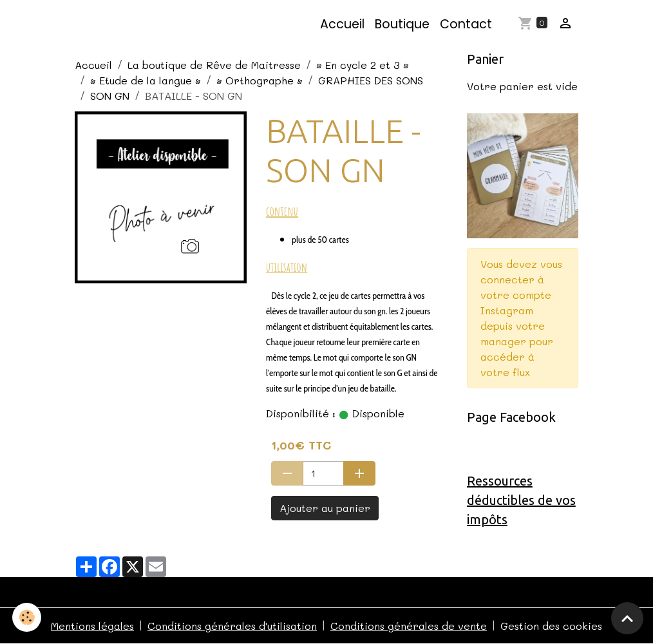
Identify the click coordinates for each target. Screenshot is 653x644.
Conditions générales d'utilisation (232, 626)
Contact (466, 24)
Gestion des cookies (551, 626)
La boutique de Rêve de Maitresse (214, 65)
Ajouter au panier (325, 508)
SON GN (110, 96)
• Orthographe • (260, 80)
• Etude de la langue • (146, 80)
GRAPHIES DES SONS (371, 80)
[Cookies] (27, 617)
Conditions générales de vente (409, 626)
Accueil (342, 24)
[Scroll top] (627, 618)
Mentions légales (92, 626)
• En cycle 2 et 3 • (363, 65)
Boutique (402, 24)
